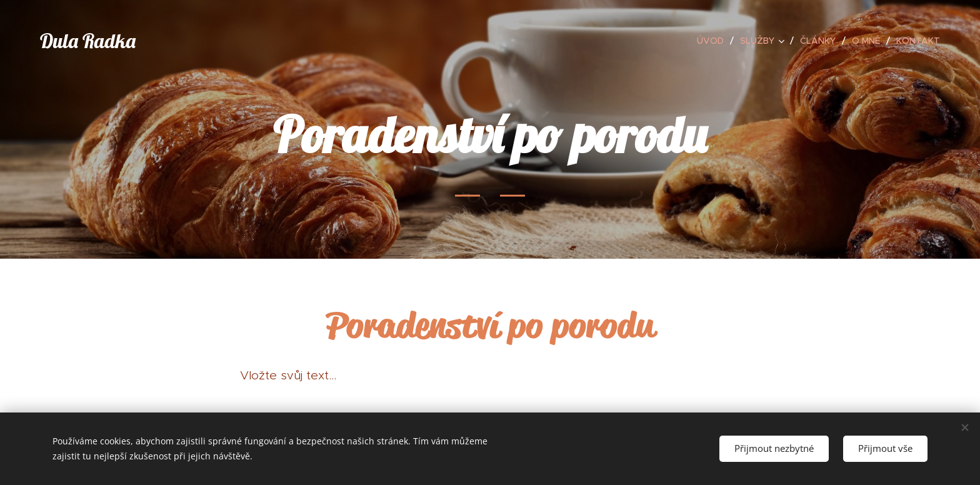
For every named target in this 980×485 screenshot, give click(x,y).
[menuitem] (714, 41)
